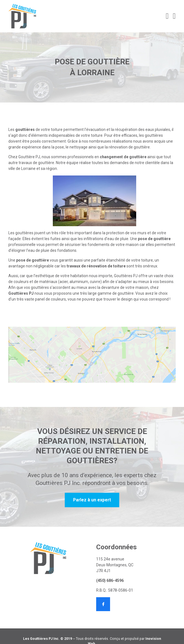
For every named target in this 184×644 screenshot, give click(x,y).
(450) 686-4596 (110, 580)
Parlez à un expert (92, 500)
